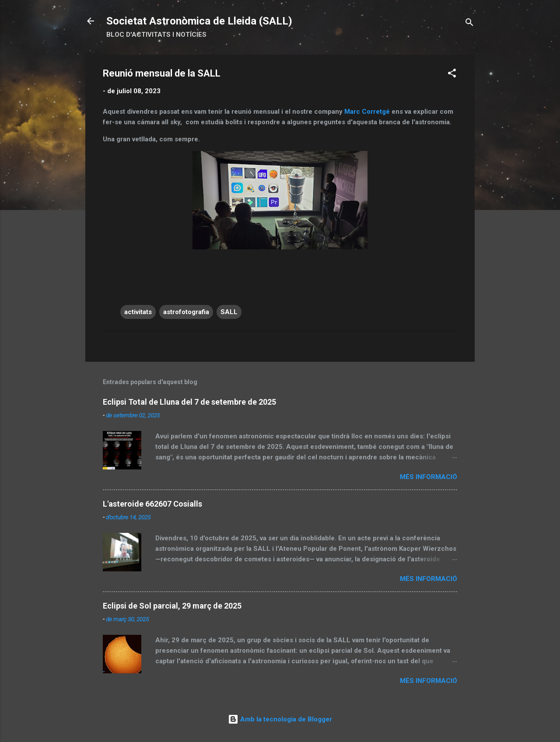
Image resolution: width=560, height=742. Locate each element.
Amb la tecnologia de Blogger (280, 719)
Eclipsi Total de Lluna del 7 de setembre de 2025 (189, 402)
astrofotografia (186, 312)
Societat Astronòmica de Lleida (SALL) (199, 21)
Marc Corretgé (367, 112)
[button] (452, 75)
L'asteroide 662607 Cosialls (152, 504)
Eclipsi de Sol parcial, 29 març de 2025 (172, 606)
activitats (138, 312)
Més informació (429, 477)
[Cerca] (469, 24)
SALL (229, 312)
